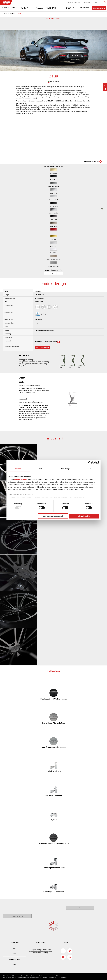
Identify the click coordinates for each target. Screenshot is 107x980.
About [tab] (89, 469)
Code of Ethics (25, 976)
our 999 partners (21, 479)
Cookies (52, 976)
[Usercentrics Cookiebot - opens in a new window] (90, 463)
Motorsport (85, 7)
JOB (15, 954)
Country (97, 2)
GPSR (15, 965)
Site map (59, 976)
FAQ (15, 948)
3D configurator (98, 8)
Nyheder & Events (70, 8)
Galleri (15, 7)
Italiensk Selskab (25, 8)
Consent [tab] (18, 469)
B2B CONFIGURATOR (74, 2)
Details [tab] (42, 469)
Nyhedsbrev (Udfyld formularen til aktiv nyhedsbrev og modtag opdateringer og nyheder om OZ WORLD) (41, 951)
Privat (5, 976)
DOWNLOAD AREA (15, 959)
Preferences (44, 976)
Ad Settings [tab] (65, 469)
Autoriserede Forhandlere (52, 8)
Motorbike (87, 2)
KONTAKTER (15, 943)
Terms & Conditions (14, 976)
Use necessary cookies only (53, 516)
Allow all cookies (84, 516)
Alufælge (5, 7)
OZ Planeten (39, 8)
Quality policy (35, 976)
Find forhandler (42, 348)
